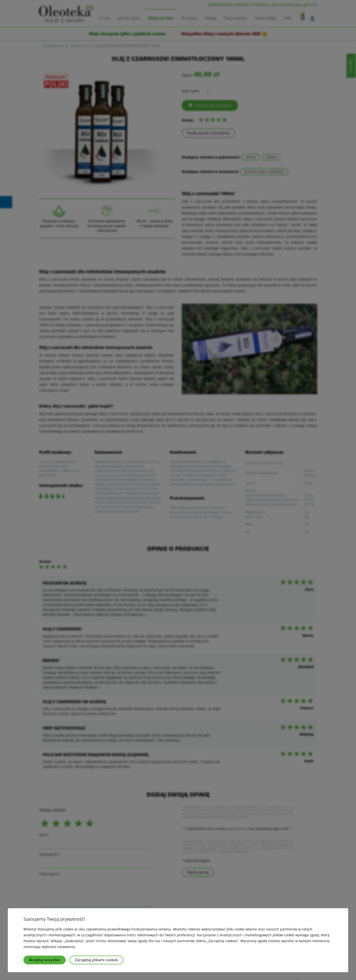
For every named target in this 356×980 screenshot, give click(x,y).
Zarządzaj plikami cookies (97, 960)
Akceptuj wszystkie (45, 960)
